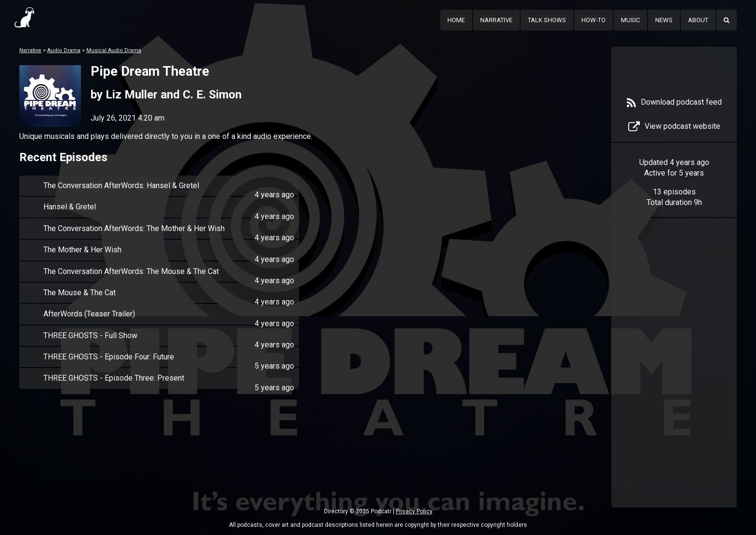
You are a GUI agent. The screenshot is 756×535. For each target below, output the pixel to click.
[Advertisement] (674, 377)
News (664, 20)
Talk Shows (547, 20)
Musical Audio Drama (114, 50)
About (698, 20)
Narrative (496, 20)
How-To (594, 20)
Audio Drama (64, 50)
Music (630, 20)
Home (456, 20)
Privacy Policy (414, 511)
